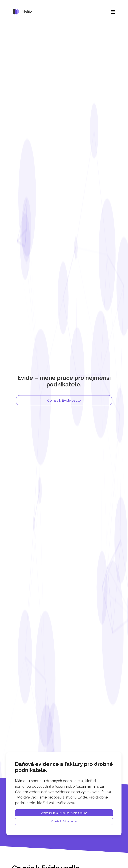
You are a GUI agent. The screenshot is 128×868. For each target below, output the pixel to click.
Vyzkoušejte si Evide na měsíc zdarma (64, 813)
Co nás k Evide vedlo (64, 400)
